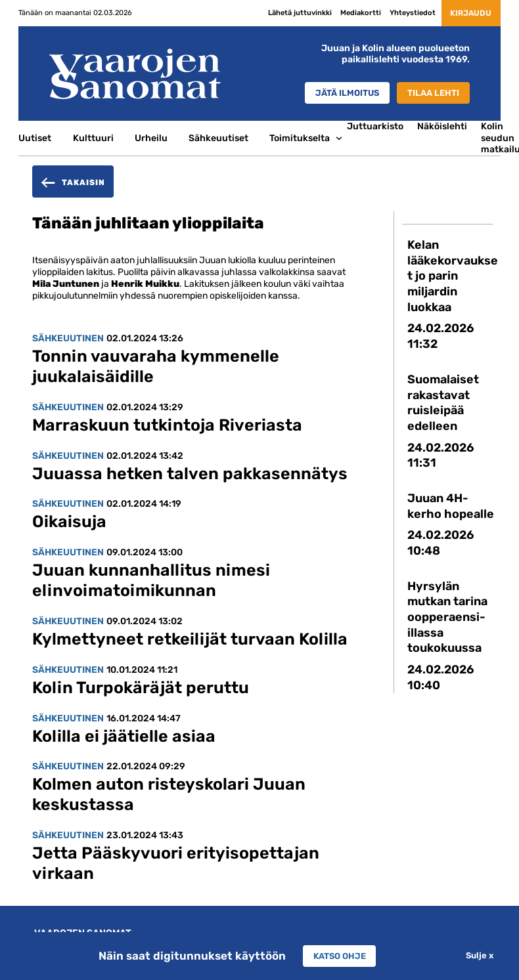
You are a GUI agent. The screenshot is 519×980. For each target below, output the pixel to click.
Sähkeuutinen (68, 338)
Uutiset (35, 138)
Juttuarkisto (375, 126)
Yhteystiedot (403, 12)
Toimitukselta (300, 138)
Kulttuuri (93, 138)
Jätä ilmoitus (339, 93)
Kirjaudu (466, 12)
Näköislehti (442, 126)
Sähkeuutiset (218, 138)
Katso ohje (339, 956)
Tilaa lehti (431, 93)
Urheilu (151, 138)
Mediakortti (351, 12)
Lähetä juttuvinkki (290, 12)
